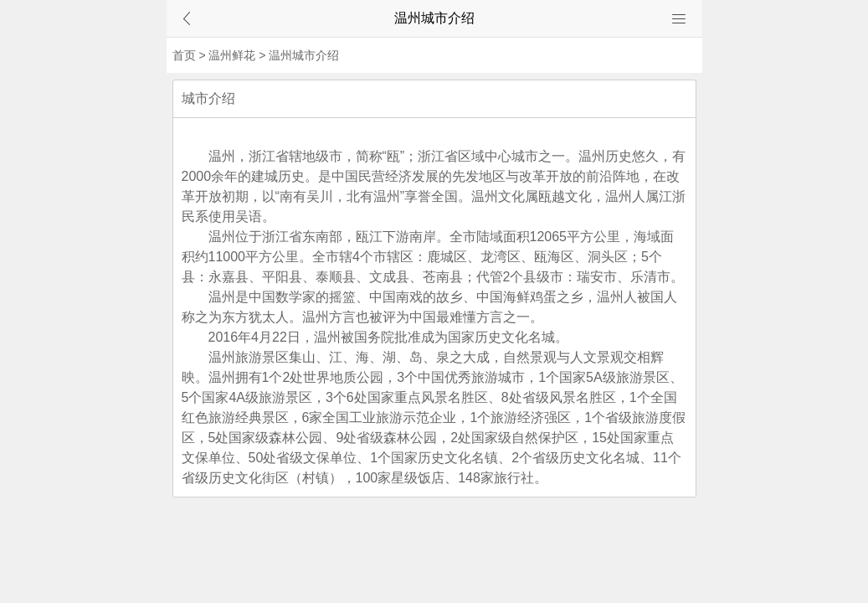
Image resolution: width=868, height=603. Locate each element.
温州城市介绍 (304, 55)
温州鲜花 (232, 55)
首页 (184, 55)
